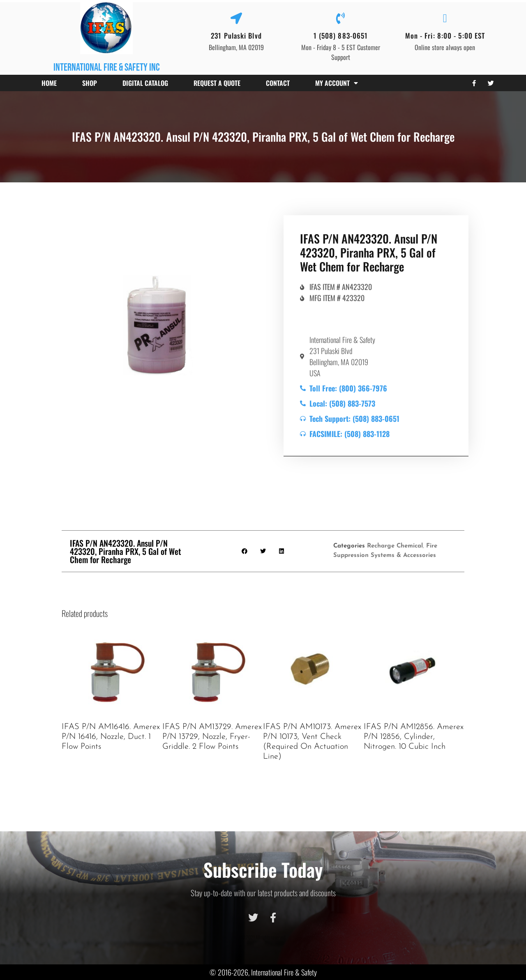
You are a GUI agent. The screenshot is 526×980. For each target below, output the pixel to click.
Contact (278, 83)
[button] (245, 551)
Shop (90, 83)
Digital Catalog (145, 83)
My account (337, 83)
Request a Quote (217, 83)
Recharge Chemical (395, 546)
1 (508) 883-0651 (341, 36)
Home (49, 83)
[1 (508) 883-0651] (341, 18)
